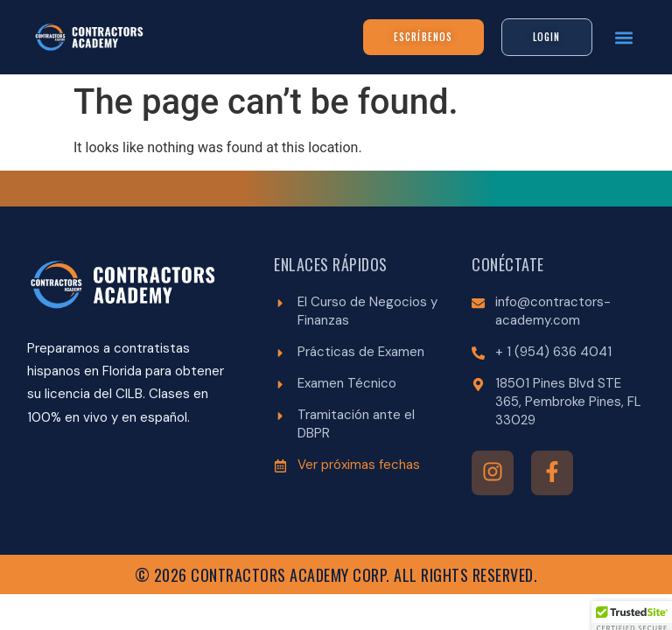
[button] (624, 37)
